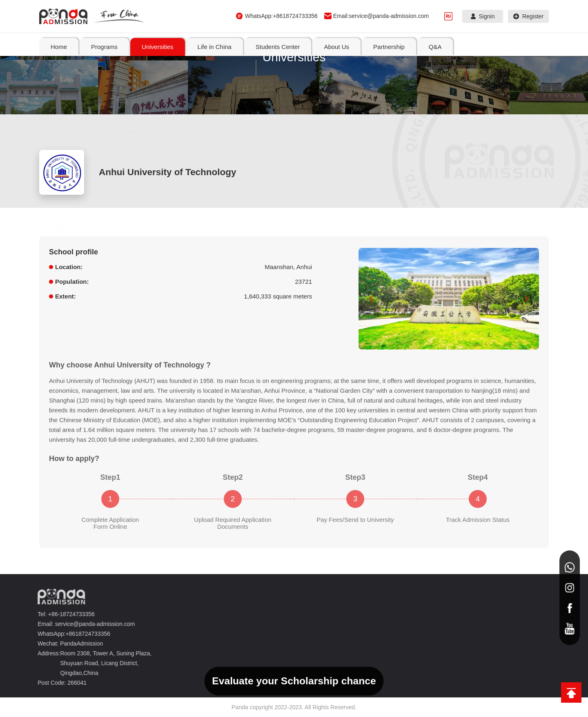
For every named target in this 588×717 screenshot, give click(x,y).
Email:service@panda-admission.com (381, 16)
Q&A (546, 596)
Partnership (503, 596)
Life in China (307, 596)
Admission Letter (280, 227)
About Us (454, 596)
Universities (254, 596)
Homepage (58, 227)
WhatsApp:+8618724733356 (281, 16)
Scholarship (214, 227)
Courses (110, 227)
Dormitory (159, 227)
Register (528, 16)
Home (59, 47)
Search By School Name (112, 131)
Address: (47, 653)
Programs (193, 596)
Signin (483, 16)
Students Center (367, 596)
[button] (372, 299)
